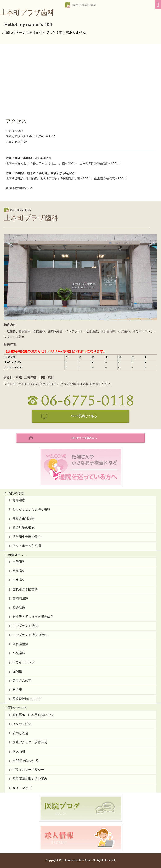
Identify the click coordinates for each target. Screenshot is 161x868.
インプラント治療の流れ (30, 635)
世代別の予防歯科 (25, 589)
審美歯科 (19, 571)
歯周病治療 (20, 598)
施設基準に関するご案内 (30, 779)
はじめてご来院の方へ (84, 438)
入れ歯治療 (20, 644)
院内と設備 (20, 733)
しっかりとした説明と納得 (31, 509)
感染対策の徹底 (24, 527)
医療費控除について (27, 699)
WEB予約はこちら (84, 416)
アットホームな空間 (27, 546)
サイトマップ (22, 788)
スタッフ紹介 (22, 724)
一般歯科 (19, 562)
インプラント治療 (25, 626)
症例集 (17, 671)
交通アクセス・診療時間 (30, 742)
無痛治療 (19, 500)
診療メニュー (17, 555)
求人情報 (19, 751)
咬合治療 (19, 607)
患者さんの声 (22, 681)
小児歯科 (19, 653)
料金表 (17, 690)
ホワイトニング (24, 662)
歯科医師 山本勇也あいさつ (33, 715)
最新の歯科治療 (24, 518)
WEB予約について (25, 760)
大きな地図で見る (21, 188)
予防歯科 (19, 580)
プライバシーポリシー (28, 770)
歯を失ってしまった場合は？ (33, 616)
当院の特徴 (16, 493)
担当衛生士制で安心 (27, 537)
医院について (17, 708)
